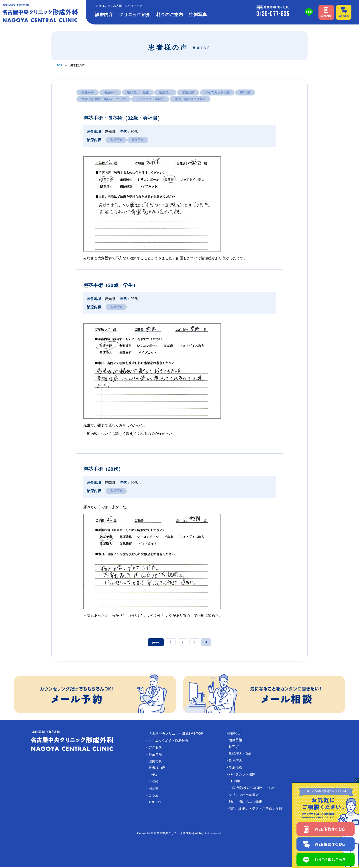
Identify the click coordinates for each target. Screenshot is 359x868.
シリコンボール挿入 (150, 99)
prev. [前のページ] (157, 643)
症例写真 (198, 15)
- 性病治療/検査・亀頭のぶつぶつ (255, 789)
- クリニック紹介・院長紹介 (171, 741)
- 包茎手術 (237, 740)
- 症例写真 (156, 762)
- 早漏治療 (237, 768)
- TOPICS (156, 804)
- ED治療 (235, 782)
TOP (59, 65)
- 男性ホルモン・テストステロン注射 (258, 810)
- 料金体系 (156, 755)
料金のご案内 (170, 15)
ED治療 (246, 92)
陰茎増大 (166, 92)
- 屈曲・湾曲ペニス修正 (247, 803)
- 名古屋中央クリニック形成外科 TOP (178, 734)
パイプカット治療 (218, 92)
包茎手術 (88, 92)
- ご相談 (155, 783)
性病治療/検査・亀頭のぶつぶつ (104, 99)
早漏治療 (189, 92)
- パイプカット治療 (244, 775)
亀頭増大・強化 (138, 92)
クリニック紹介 (135, 15)
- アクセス (156, 748)
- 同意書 (155, 790)
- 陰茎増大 (237, 761)
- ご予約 (155, 776)
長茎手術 (110, 92)
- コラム (155, 797)
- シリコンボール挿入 (245, 796)
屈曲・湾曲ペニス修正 (190, 99)
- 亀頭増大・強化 (242, 754)
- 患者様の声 (158, 769)
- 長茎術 (235, 747)
